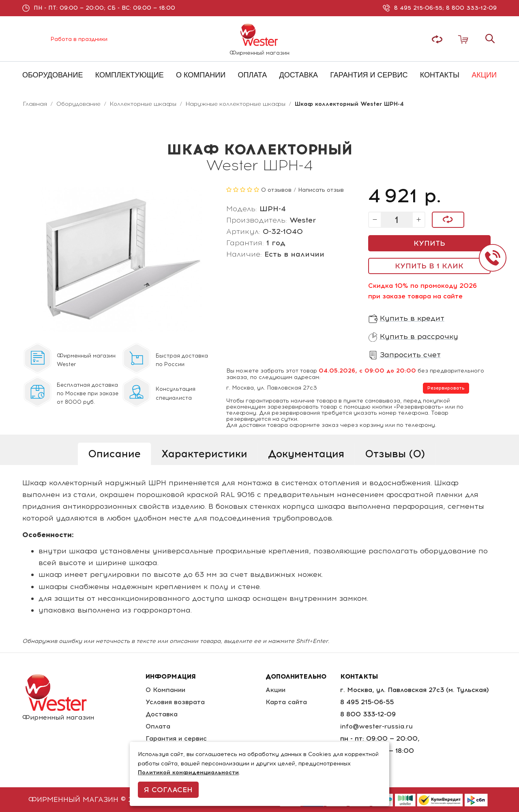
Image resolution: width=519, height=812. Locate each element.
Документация (306, 454)
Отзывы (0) (395, 454)
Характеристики (204, 454)
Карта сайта (288, 702)
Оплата (158, 726)
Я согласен (168, 790)
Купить (429, 243)
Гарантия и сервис (176, 738)
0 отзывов (276, 190)
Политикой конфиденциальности (188, 772)
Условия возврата (175, 702)
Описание (114, 454)
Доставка (161, 714)
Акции (277, 690)
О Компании (166, 690)
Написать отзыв (321, 190)
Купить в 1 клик (429, 266)
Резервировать (446, 388)
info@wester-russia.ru (377, 726)
